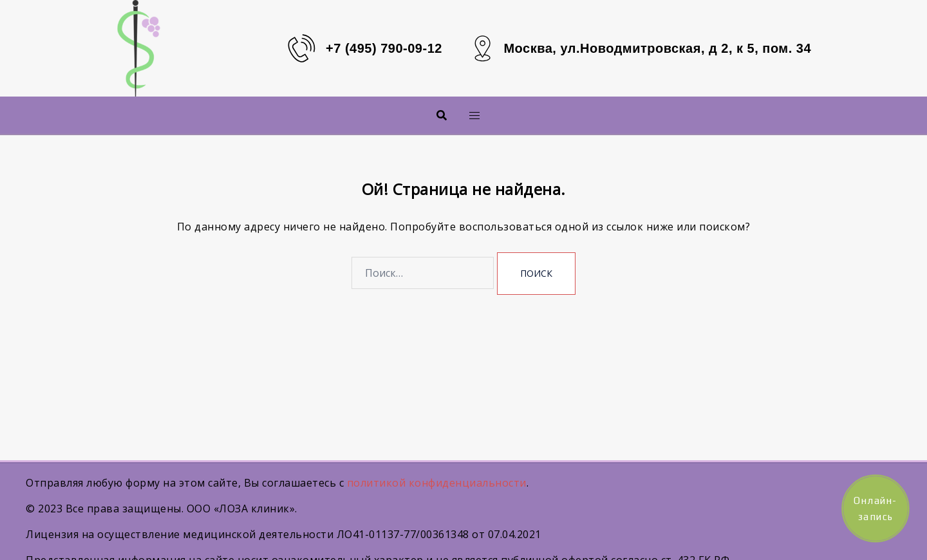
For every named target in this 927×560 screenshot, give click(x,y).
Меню (453, 115)
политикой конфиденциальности (437, 483)
